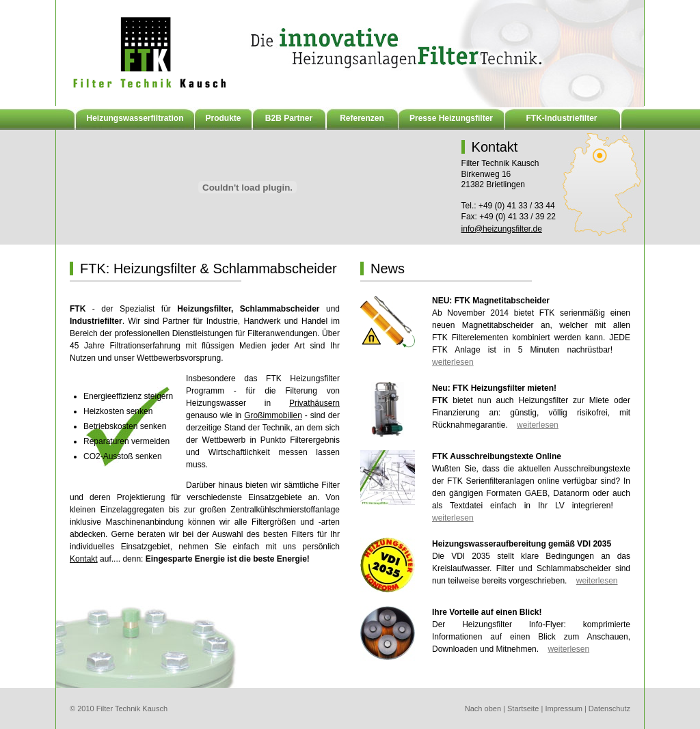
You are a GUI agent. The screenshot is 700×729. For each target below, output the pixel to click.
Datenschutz (609, 709)
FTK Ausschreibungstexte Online (497, 456)
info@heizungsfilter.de (502, 229)
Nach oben (483, 709)
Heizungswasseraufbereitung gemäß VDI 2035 (522, 544)
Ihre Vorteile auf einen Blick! (487, 612)
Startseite (523, 709)
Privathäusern (314, 403)
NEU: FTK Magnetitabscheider (491, 301)
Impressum (563, 709)
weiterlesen (453, 362)
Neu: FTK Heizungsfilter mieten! (494, 388)
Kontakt (84, 559)
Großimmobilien (273, 415)
